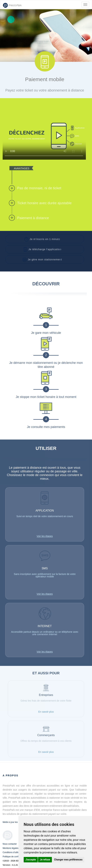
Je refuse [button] (45, 860)
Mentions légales (11, 848)
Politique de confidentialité (15, 857)
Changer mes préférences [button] (68, 860)
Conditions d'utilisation (13, 852)
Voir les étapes (45, 536)
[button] (45, 238)
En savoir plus (46, 712)
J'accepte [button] (31, 860)
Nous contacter (10, 844)
